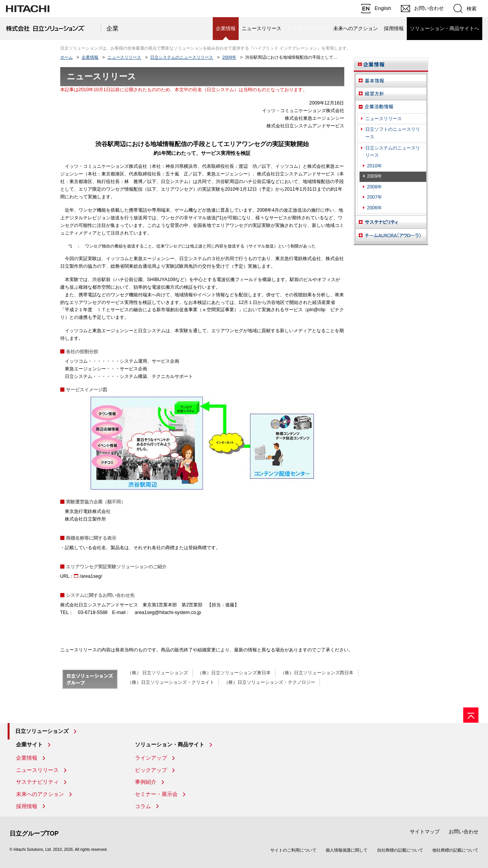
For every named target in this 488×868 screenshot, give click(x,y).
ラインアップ (151, 758)
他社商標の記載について (455, 850)
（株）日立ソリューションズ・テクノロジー (270, 682)
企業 (112, 28)
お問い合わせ (464, 832)
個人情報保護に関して (347, 850)
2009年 (229, 57)
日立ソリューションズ (42, 731)
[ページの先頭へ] (471, 715)
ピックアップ (151, 770)
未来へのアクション (356, 28)
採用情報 (394, 28)
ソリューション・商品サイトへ (445, 28)
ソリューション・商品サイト (170, 744)
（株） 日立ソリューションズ (158, 673)
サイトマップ (425, 832)
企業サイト (29, 744)
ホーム (67, 57)
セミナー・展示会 (156, 794)
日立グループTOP (34, 833)
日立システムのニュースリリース (182, 57)
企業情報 (90, 57)
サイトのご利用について (293, 850)
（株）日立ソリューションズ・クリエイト (171, 682)
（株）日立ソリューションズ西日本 (317, 673)
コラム (143, 806)
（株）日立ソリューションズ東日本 (234, 673)
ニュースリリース (262, 28)
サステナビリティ (37, 782)
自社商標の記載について (400, 850)
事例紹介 (146, 782)
